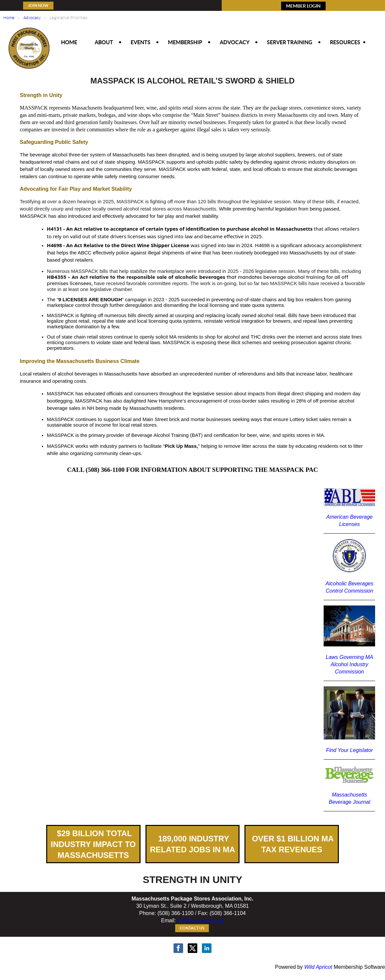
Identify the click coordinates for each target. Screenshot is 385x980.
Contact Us (192, 928)
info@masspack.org (201, 920)
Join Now (38, 5)
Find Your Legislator (349, 750)
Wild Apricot (318, 967)
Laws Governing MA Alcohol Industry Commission (349, 664)
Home (9, 18)
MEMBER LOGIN (303, 6)
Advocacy (32, 18)
